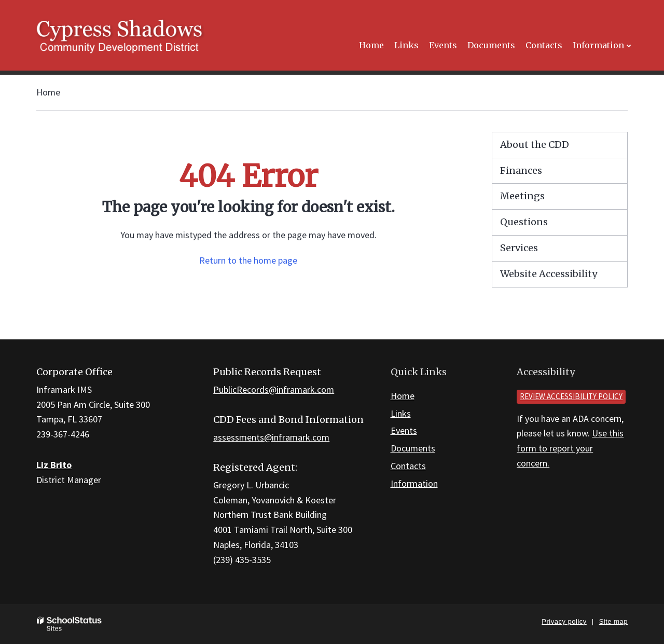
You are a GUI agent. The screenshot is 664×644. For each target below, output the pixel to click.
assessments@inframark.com (271, 437)
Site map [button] (613, 621)
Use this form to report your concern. (570, 448)
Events (404, 430)
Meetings (522, 196)
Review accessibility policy (571, 396)
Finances (521, 170)
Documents (413, 448)
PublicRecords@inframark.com (274, 389)
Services (519, 248)
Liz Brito (54, 465)
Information (414, 483)
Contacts (408, 466)
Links (401, 413)
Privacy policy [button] (564, 621)
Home (48, 92)
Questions (524, 222)
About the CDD (535, 145)
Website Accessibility (549, 274)
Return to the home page (248, 260)
